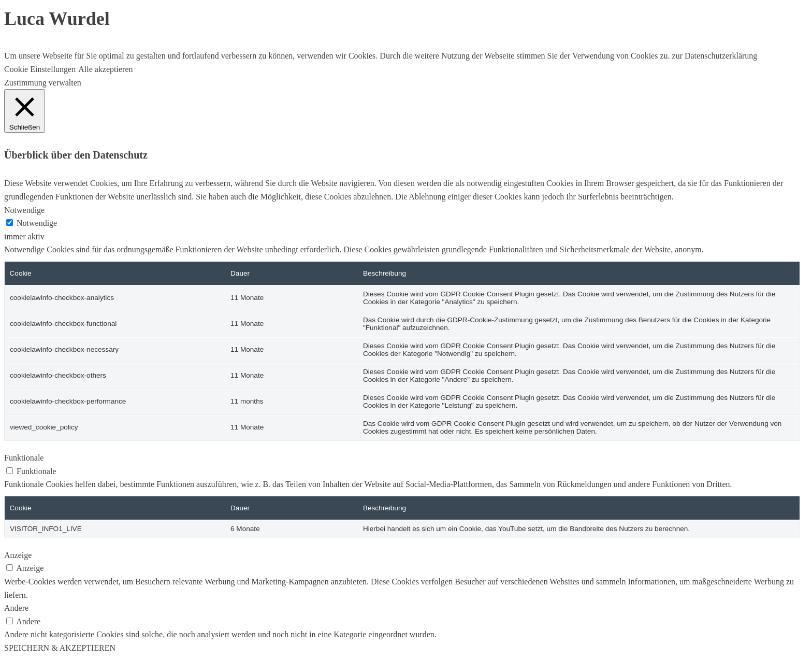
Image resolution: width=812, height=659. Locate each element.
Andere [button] (16, 608)
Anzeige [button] (18, 555)
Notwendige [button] (24, 210)
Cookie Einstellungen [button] (40, 69)
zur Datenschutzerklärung (714, 56)
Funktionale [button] (24, 458)
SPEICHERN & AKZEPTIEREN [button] (60, 648)
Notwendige (37, 223)
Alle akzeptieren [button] (105, 69)
